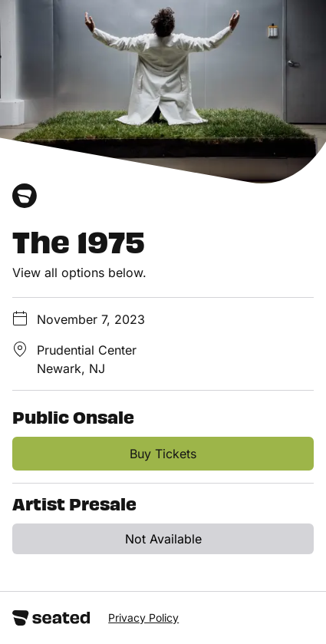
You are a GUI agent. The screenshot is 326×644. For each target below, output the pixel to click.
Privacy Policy (143, 618)
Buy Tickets (163, 454)
